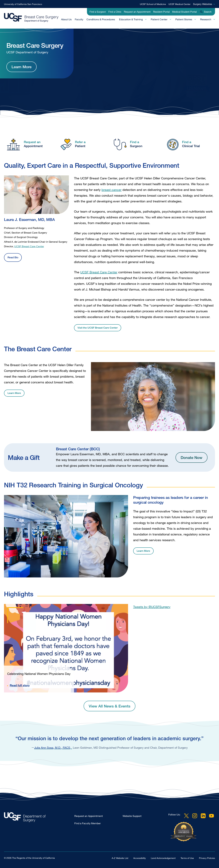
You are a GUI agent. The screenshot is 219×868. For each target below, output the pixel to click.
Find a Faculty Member (88, 823)
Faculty (79, 19)
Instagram (195, 816)
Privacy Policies (207, 858)
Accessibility (140, 858)
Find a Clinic (115, 12)
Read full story (20, 685)
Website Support (132, 816)
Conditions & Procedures (101, 19)
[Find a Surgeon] (136, 144)
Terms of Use (187, 858)
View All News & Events (109, 706)
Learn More (22, 67)
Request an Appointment (137, 12)
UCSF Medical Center (180, 4)
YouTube (211, 816)
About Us (66, 19)
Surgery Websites (203, 4)
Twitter (186, 816)
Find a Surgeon (98, 12)
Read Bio (13, 257)
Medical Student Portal (184, 12)
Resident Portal (161, 12)
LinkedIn (203, 816)
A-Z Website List (120, 858)
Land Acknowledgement (163, 858)
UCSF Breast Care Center (29, 246)
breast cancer (111, 190)
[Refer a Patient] (83, 144)
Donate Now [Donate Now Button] (192, 457)
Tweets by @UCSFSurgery (152, 607)
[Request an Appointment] (29, 144)
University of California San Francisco (23, 4)
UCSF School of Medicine (153, 4)
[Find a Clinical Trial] (190, 144)
